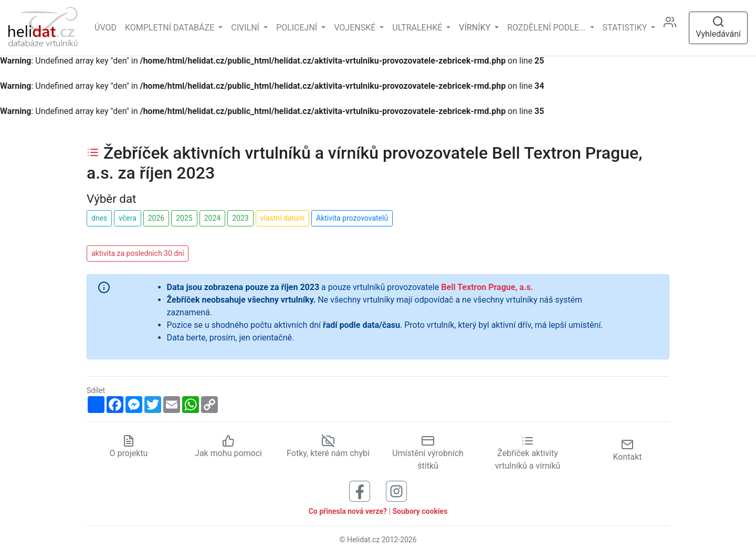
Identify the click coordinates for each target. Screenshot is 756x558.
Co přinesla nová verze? (348, 511)
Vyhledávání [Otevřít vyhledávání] (718, 27)
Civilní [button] (246, 28)
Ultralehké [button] (418, 28)
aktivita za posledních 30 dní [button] (138, 253)
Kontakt (627, 450)
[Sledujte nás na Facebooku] (360, 490)
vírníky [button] (476, 28)
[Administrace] (674, 28)
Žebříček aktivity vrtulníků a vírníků (528, 453)
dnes (99, 218)
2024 (212, 218)
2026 (156, 218)
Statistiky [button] (626, 28)
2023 (240, 218)
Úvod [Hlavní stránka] (106, 28)
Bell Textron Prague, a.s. (487, 287)
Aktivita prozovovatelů (352, 218)
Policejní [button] (298, 28)
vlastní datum (282, 218)
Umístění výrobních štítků (428, 453)
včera (128, 218)
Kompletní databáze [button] (171, 28)
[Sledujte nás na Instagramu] (396, 490)
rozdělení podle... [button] (547, 28)
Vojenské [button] (356, 28)
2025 (184, 218)
